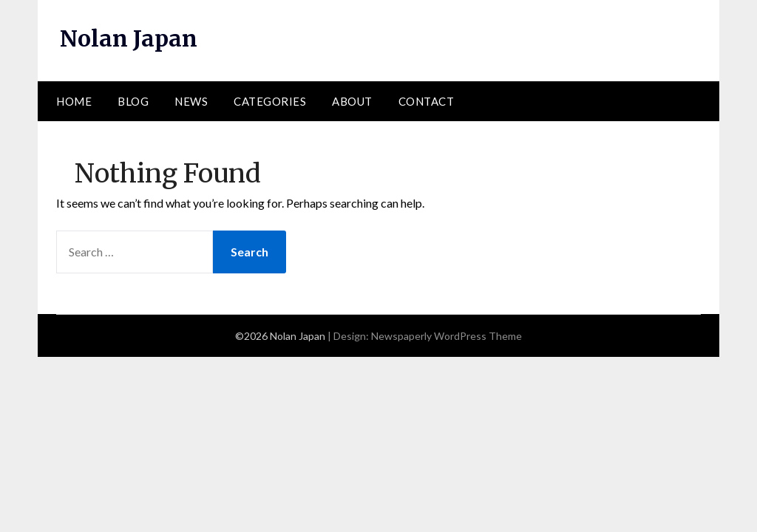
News (191, 101)
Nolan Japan (129, 38)
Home (74, 101)
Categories (270, 101)
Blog (133, 101)
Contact (427, 101)
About (352, 101)
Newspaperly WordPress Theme (447, 336)
